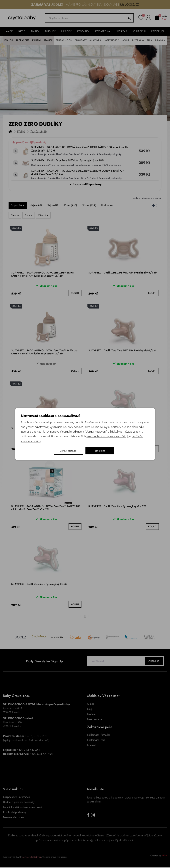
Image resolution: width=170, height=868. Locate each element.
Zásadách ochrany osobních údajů (108, 436)
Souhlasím (100, 451)
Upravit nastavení (68, 451)
